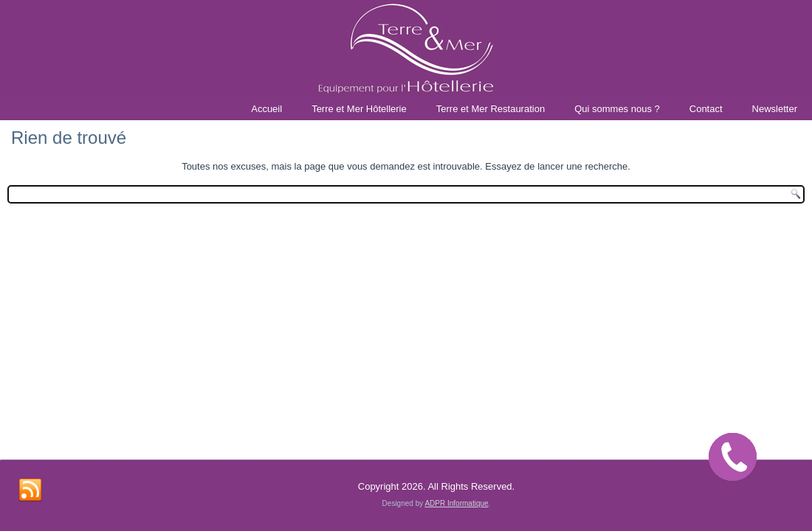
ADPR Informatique (456, 503)
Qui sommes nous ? (617, 109)
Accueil (266, 109)
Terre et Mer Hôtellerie (359, 109)
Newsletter (775, 109)
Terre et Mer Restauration (491, 109)
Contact (706, 109)
